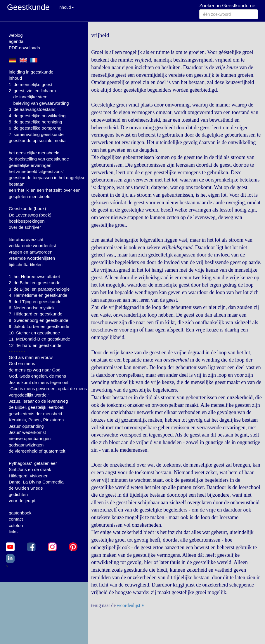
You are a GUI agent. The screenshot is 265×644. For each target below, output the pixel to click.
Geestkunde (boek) (27, 208)
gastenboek (20, 513)
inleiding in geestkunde (31, 72)
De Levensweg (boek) (30, 215)
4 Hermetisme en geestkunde (38, 295)
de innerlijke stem (31, 97)
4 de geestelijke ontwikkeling (37, 116)
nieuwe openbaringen (30, 438)
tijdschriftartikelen (26, 265)
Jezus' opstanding (26, 426)
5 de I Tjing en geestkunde (35, 302)
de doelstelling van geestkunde (39, 159)
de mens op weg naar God (35, 370)
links (13, 532)
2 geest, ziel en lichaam (32, 91)
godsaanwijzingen (26, 445)
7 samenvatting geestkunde (36, 134)
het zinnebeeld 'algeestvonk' (36, 171)
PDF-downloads (24, 48)
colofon (16, 525)
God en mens (22, 363)
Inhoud (66, 7)
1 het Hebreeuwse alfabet (34, 276)
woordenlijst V (131, 605)
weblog (16, 35)
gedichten (18, 494)
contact (16, 519)
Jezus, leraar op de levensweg (38, 401)
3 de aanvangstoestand (32, 109)
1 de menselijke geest (31, 84)
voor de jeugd (22, 501)
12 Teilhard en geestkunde (35, 345)
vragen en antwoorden (31, 252)
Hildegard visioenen (29, 476)
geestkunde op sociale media (37, 141)
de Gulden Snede (26, 488)
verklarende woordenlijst (32, 246)
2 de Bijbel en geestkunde (35, 283)
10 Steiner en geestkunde (34, 333)
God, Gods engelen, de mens (37, 376)
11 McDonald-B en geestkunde (39, 339)
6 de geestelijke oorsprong (35, 128)
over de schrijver (25, 227)
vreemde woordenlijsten (32, 258)
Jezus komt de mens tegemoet (39, 382)
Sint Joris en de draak (30, 469)
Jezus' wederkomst (27, 432)
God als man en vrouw (31, 357)
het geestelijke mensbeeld (34, 153)
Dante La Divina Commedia (36, 482)
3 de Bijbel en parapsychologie (39, 289)
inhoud (15, 78)
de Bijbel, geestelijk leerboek (37, 407)
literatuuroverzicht (26, 239)
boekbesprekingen (27, 221)
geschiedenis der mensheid (35, 414)
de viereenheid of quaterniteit (37, 451)
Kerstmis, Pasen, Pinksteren (36, 420)
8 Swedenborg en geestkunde (39, 320)
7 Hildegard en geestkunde (35, 314)
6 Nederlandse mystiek (32, 308)
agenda (16, 41)
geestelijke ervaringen (30, 165)
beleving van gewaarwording (41, 103)
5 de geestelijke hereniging (35, 122)
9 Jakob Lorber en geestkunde (39, 326)
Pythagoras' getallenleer (33, 463)
